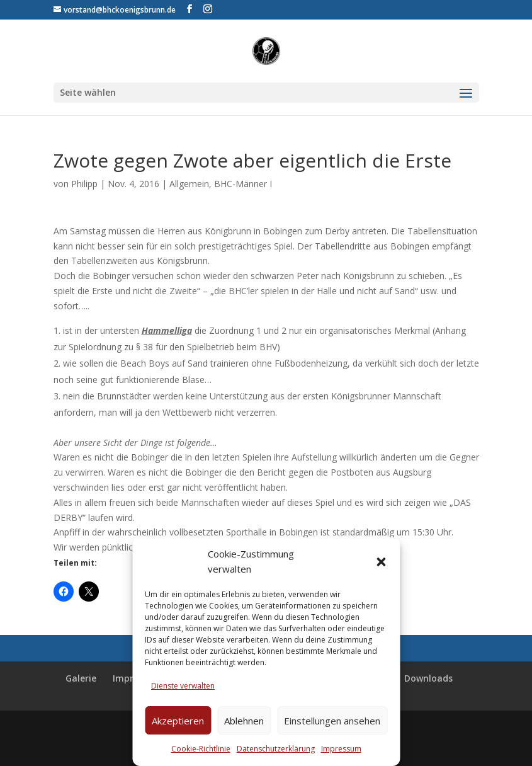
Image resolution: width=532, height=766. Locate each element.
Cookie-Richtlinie (201, 749)
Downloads (428, 678)
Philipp (84, 184)
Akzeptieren (178, 721)
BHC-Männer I (243, 184)
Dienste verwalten (183, 686)
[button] (381, 562)
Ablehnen (244, 721)
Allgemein (189, 184)
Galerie (81, 678)
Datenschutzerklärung (276, 749)
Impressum (341, 749)
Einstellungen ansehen (332, 721)
